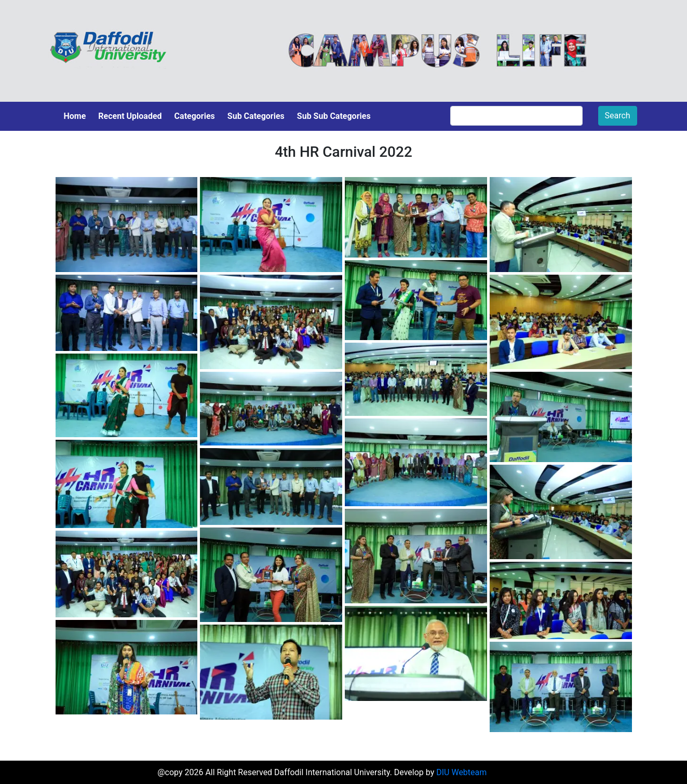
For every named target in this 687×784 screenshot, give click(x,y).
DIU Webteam (461, 772)
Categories (195, 116)
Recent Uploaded (130, 116)
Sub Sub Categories (334, 116)
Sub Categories (256, 116)
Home (75, 116)
